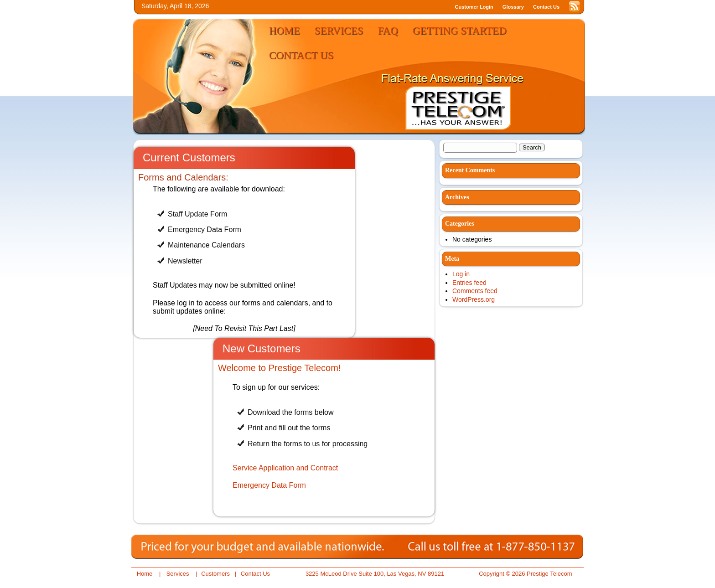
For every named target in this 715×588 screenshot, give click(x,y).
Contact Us (546, 7)
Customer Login (474, 7)
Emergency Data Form (269, 485)
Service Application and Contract (285, 468)
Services (339, 31)
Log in (461, 274)
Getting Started (460, 31)
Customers (215, 574)
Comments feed (475, 291)
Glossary (513, 7)
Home (285, 31)
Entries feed (469, 283)
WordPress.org (474, 299)
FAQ (388, 31)
